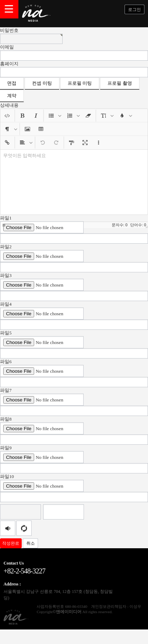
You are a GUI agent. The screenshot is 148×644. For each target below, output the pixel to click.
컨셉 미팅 (42, 83)
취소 (31, 543)
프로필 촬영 (120, 83)
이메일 (7, 47)
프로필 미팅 (80, 83)
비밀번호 (9, 30)
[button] (7, 116)
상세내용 (9, 105)
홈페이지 (9, 64)
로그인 (134, 10)
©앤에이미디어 (67, 612)
